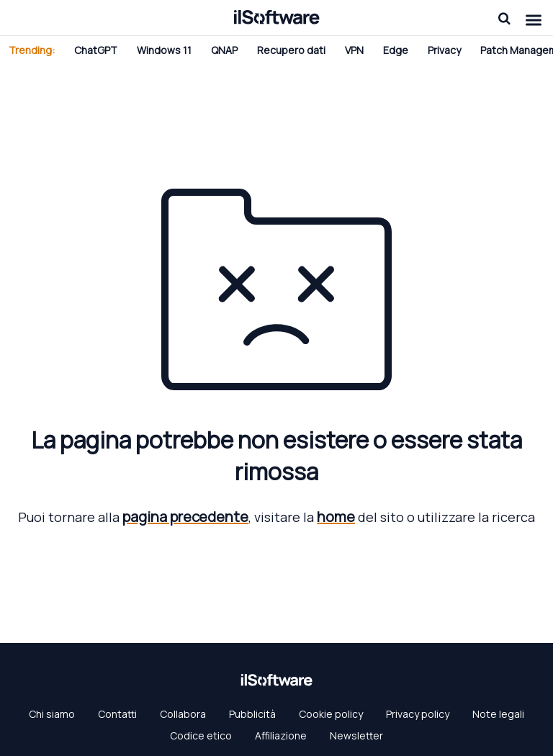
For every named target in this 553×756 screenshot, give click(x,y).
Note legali (498, 714)
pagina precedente (185, 517)
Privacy (444, 50)
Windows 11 (164, 50)
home (336, 517)
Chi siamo (52, 714)
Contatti (117, 714)
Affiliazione (281, 735)
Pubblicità (252, 714)
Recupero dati (291, 50)
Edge (396, 50)
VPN (354, 50)
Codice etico (201, 735)
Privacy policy (418, 714)
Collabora (183, 714)
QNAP (224, 50)
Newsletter (356, 735)
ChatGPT (96, 50)
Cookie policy (331, 714)
